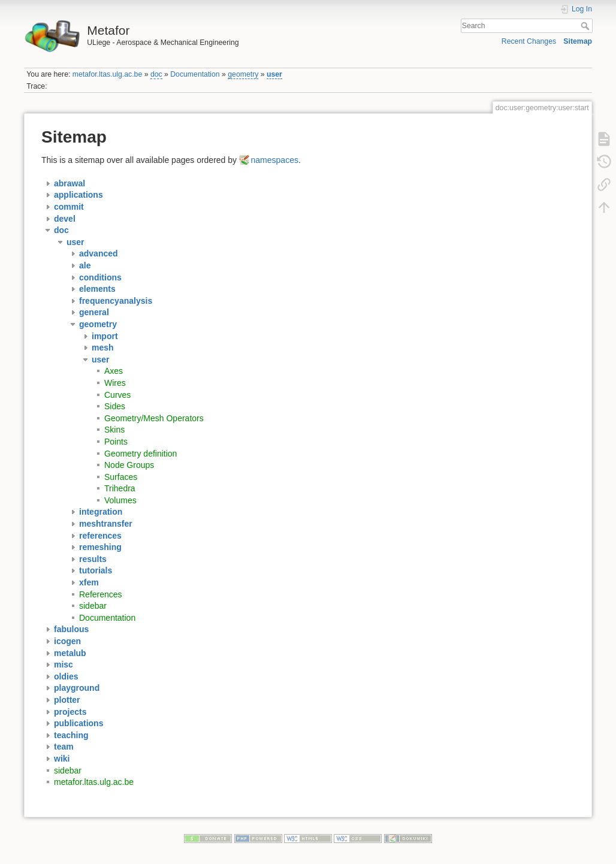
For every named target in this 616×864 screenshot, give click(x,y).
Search (586, 26)
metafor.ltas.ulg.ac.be (107, 74)
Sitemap (578, 41)
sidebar (93, 606)
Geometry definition (141, 454)
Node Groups (129, 465)
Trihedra (120, 488)
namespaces (275, 160)
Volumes (120, 500)
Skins (114, 430)
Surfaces (121, 477)
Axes (114, 371)
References (101, 594)
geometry (243, 74)
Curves (117, 395)
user (274, 74)
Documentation (195, 74)
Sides (115, 406)
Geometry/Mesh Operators (154, 418)
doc (156, 74)
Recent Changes (529, 41)
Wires (115, 383)
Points (116, 442)
